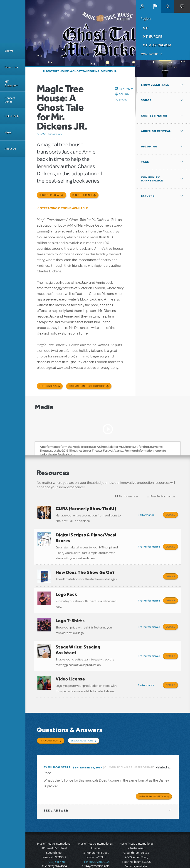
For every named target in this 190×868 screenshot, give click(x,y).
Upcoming (149, 147)
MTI (146, 28)
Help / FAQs (12, 116)
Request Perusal (50, 195)
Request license (82, 195)
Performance (128, 496)
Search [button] (168, 6)
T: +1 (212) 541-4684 (54, 848)
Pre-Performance (163, 496)
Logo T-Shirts (70, 614)
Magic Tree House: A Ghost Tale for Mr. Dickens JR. (80, 71)
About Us (10, 149)
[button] (155, 6)
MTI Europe (153, 37)
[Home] (13, 21)
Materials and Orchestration (87, 386)
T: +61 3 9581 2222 (136, 857)
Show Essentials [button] (155, 85)
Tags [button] (145, 162)
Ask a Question (49, 729)
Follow (124, 94)
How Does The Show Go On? (85, 569)
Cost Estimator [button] (154, 116)
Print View (126, 89)
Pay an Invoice (149, 54)
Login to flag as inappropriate (131, 753)
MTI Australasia (157, 45)
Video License (70, 669)
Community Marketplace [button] (152, 179)
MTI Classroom (11, 83)
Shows (9, 51)
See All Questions (82, 729)
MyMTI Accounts (142, 6)
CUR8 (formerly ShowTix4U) (86, 509)
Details (170, 515)
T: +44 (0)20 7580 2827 (96, 848)
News (8, 132)
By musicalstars (57, 754)
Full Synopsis (48, 386)
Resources (11, 67)
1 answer (56, 796)
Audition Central (156, 131)
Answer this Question (152, 782)
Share (123, 100)
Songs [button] (146, 100)
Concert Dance (10, 100)
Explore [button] (148, 196)
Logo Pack (66, 589)
